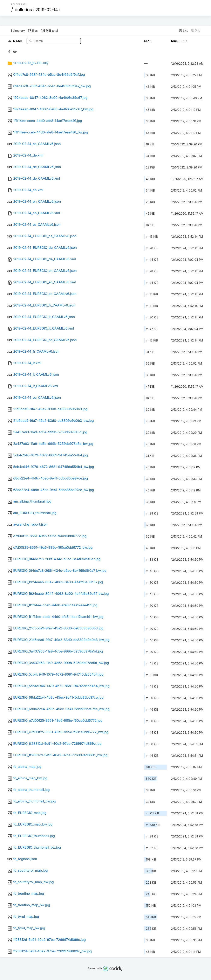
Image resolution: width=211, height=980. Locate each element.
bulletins (23, 10)
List (183, 30)
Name (18, 41)
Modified (179, 41)
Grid (196, 30)
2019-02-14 (47, 10)
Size (148, 41)
